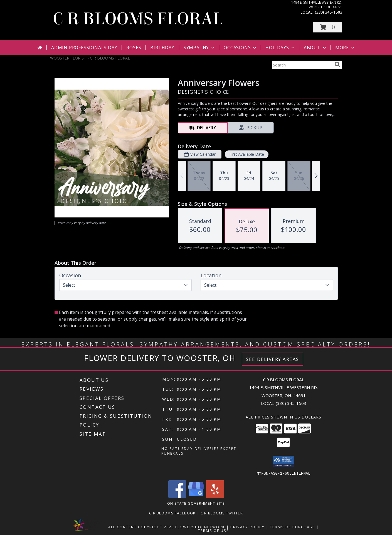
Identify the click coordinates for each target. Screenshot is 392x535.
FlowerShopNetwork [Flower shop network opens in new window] (200, 527)
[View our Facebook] (177, 496)
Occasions (241, 48)
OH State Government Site (196, 503)
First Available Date (246, 154)
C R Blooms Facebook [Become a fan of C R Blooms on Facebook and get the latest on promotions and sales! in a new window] (173, 513)
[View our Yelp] (215, 496)
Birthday (162, 48)
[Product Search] (302, 65)
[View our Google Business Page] (196, 496)
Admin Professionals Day (84, 48)
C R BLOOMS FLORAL (138, 19)
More (345, 48)
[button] (327, 27)
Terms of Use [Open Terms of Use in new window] (214, 530)
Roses (134, 48)
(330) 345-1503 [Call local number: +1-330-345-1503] (328, 12)
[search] (337, 65)
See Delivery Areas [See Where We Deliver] (273, 359)
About (315, 48)
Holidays (280, 48)
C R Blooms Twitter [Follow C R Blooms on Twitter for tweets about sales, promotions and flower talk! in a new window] (222, 513)
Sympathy (200, 48)
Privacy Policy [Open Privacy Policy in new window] (247, 527)
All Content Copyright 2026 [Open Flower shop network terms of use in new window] (141, 527)
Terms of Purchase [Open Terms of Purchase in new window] (292, 527)
